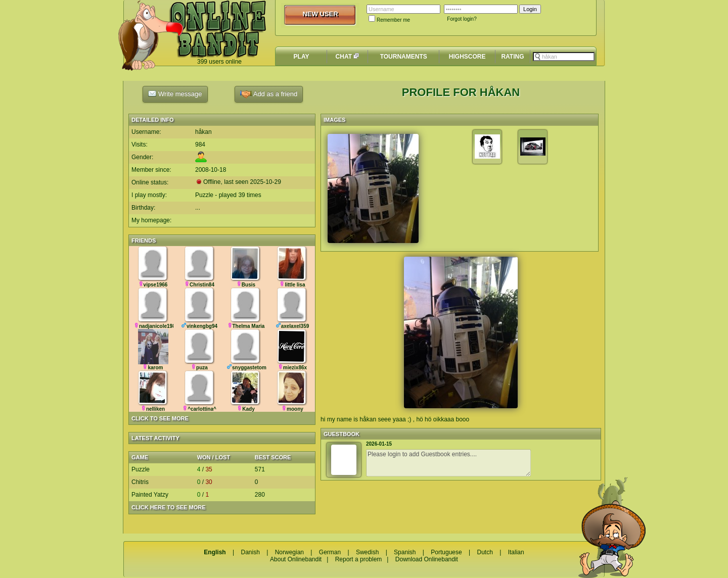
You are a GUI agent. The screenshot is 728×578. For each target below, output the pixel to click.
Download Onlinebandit (427, 559)
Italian (516, 552)
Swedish (367, 552)
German (330, 552)
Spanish (405, 552)
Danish (250, 552)
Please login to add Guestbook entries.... (448, 463)
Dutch (485, 552)
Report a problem (359, 559)
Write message (175, 93)
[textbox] (564, 57)
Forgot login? (462, 19)
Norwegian (289, 552)
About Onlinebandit (296, 559)
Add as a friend (269, 94)
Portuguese (446, 552)
